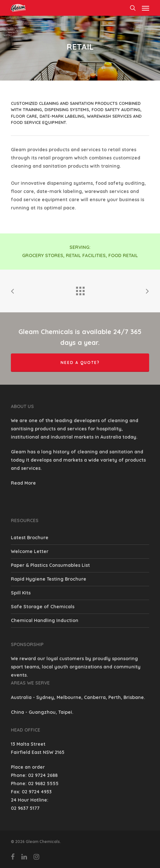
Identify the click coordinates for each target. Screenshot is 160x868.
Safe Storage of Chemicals (43, 607)
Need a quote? (80, 362)
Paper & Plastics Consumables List (50, 565)
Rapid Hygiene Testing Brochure (49, 579)
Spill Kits (21, 593)
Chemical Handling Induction (45, 620)
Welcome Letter (30, 551)
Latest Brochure (30, 538)
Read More (23, 483)
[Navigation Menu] (146, 8)
